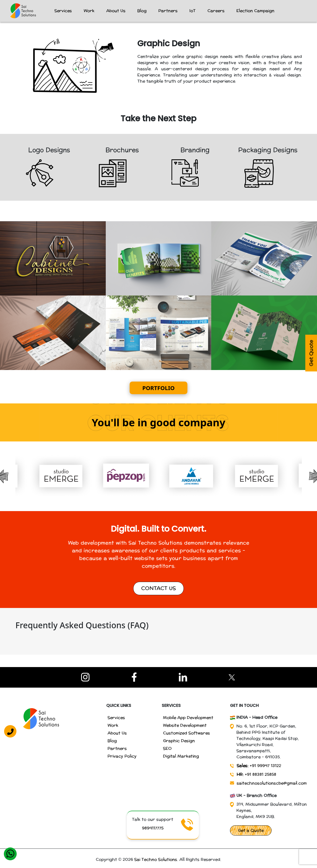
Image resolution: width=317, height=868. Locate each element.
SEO (167, 748)
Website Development (185, 725)
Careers (216, 11)
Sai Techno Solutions (156, 859)
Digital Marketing (181, 756)
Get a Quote (251, 830)
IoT (193, 11)
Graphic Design (179, 741)
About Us (116, 11)
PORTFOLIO (159, 388)
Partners (168, 11)
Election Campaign (255, 11)
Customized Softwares (186, 733)
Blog (142, 11)
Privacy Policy (122, 756)
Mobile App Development (188, 718)
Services (63, 11)
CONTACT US (158, 588)
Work (89, 11)
